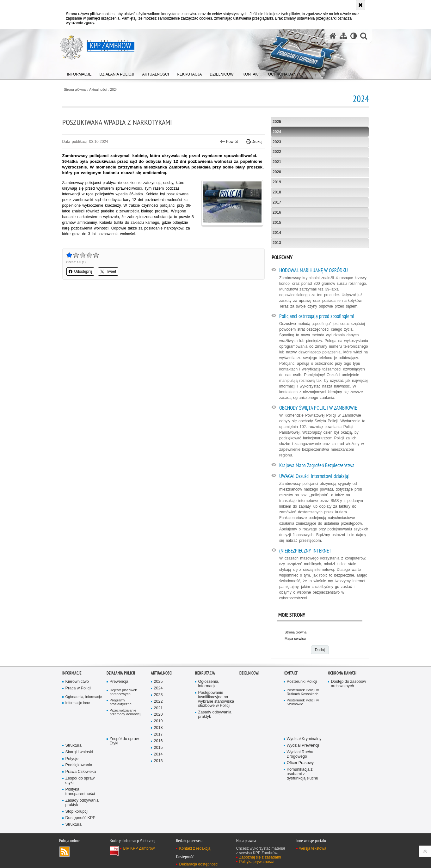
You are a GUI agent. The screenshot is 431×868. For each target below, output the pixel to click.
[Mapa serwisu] (343, 36)
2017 (277, 202)
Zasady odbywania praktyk (82, 803)
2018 (277, 192)
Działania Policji (121, 673)
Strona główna (75, 90)
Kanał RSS (65, 852)
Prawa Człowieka (81, 772)
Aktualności (98, 90)
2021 (277, 162)
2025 (277, 122)
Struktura (74, 746)
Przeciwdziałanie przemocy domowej (125, 712)
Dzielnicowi (249, 673)
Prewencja (119, 682)
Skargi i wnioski (79, 752)
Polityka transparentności (80, 792)
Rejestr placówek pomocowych (123, 692)
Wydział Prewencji (303, 746)
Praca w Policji (78, 688)
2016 (277, 212)
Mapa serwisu (295, 639)
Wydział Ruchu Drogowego (300, 754)
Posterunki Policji (302, 682)
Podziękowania (79, 765)
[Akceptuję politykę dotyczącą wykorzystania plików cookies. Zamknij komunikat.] (360, 5)
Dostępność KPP (80, 818)
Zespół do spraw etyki (80, 781)
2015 (277, 223)
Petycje (72, 759)
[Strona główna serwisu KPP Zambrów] (333, 36)
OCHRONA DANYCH (342, 673)
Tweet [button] (108, 272)
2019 (277, 182)
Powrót (229, 142)
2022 (277, 152)
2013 (277, 243)
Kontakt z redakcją (195, 848)
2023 (277, 142)
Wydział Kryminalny (304, 739)
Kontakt (291, 673)
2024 (114, 90)
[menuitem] (79, 73)
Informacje (72, 673)
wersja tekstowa (313, 848)
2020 (277, 172)
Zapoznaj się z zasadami (260, 857)
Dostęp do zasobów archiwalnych (349, 684)
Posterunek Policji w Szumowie (303, 702)
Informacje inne (78, 703)
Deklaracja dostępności (199, 864)
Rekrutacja (205, 673)
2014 (277, 233)
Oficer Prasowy (300, 763)
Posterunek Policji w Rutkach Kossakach (303, 692)
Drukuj (254, 142)
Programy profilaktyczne (121, 702)
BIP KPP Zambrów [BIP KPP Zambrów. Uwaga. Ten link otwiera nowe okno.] (139, 848)
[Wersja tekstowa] (354, 36)
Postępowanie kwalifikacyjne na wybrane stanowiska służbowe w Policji (216, 699)
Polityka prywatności (257, 862)
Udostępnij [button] (80, 272)
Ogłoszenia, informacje (84, 697)
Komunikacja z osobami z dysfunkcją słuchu (303, 774)
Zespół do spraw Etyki (124, 741)
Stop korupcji (77, 812)
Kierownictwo (77, 682)
